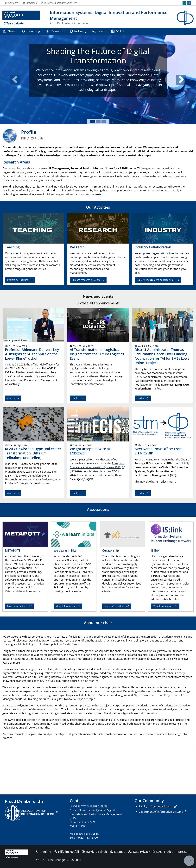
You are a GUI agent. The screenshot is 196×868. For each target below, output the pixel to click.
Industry (78, 31)
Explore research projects (86, 280)
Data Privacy (139, 852)
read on (13, 398)
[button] (15, 80)
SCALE (118, 31)
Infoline (44, 852)
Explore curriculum (18, 280)
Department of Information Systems (161, 812)
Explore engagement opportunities (156, 280)
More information (17, 606)
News (9, 31)
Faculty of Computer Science (156, 806)
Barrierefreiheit (94, 852)
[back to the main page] (185, 18)
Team (99, 31)
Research (55, 31)
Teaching (31, 31)
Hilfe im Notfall (66, 852)
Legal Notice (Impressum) (172, 852)
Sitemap (118, 852)
